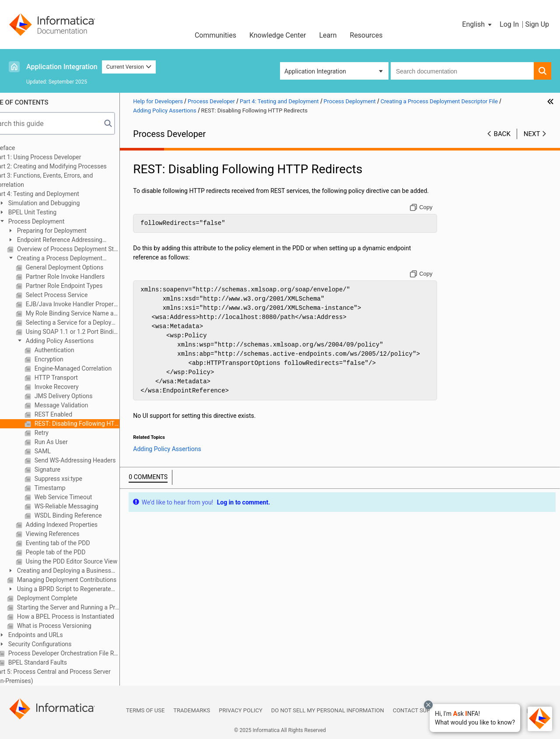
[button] (475, 718)
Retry (61, 433)
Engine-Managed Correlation (93, 368)
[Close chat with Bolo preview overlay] (428, 705)
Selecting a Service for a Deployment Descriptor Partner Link (92, 322)
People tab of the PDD (75, 552)
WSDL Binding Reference (88, 515)
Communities (215, 35)
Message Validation (81, 405)
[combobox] (462, 71)
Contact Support (419, 710)
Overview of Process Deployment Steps (88, 249)
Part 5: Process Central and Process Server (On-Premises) (73, 676)
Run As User (71, 442)
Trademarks (192, 710)
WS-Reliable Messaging (86, 506)
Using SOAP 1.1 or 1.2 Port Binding (92, 332)
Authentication (74, 350)
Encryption (69, 359)
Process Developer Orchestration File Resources (84, 653)
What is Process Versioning (74, 626)
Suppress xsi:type (78, 479)
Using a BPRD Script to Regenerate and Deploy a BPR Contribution (79, 590)
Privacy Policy (240, 710)
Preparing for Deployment (72, 231)
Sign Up (537, 24)
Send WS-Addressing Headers (95, 460)
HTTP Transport (76, 378)
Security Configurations (59, 644)
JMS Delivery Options (83, 396)
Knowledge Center (278, 35)
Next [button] (532, 134)
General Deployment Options (84, 267)
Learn (328, 35)
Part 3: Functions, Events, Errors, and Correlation (64, 180)
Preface (25, 148)
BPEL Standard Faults (57, 662)
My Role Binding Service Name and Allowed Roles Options (92, 313)
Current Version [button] (129, 67)
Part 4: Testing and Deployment (57, 194)
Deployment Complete (67, 598)
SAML (62, 451)
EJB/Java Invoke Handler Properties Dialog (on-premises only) (92, 304)
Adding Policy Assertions (79, 341)
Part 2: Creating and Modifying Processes (71, 166)
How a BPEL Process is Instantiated (85, 616)
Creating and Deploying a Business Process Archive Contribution (80, 571)
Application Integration (62, 67)
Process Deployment (56, 221)
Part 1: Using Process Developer (58, 157)
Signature (67, 469)
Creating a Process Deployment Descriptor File (75, 259)
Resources (366, 35)
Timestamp (70, 488)
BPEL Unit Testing (52, 212)
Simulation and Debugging (64, 203)
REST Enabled (73, 414)
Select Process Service (76, 295)
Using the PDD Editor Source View (91, 561)
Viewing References (72, 534)
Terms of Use (145, 710)
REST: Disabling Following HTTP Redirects (97, 424)
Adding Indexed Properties (81, 525)
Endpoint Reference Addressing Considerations (75, 240)
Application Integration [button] (315, 71)
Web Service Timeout (83, 497)
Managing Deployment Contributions (86, 580)
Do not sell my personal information (328, 710)
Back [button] (502, 134)
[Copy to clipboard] (426, 217)
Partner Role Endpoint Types (84, 286)
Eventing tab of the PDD (77, 543)
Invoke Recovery (76, 387)
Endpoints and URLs (55, 635)
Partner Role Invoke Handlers (85, 277)
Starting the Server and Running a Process (88, 607)
